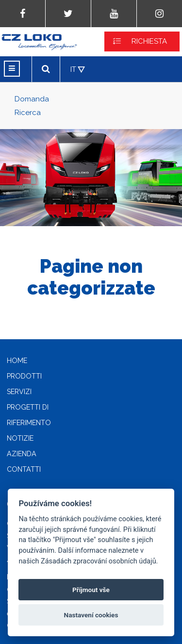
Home (17, 361)
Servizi (19, 392)
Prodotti (24, 376)
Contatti (24, 469)
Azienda (22, 454)
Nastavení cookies (91, 615)
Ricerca (28, 113)
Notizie (20, 438)
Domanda (32, 99)
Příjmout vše (91, 590)
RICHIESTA (149, 41)
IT (73, 69)
